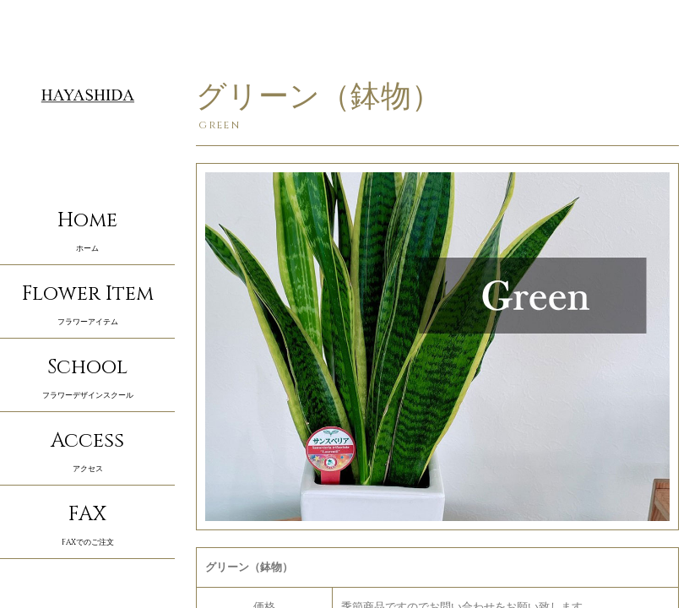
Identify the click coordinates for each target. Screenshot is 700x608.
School (87, 378)
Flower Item (87, 305)
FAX (87, 525)
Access (87, 452)
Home (87, 231)
